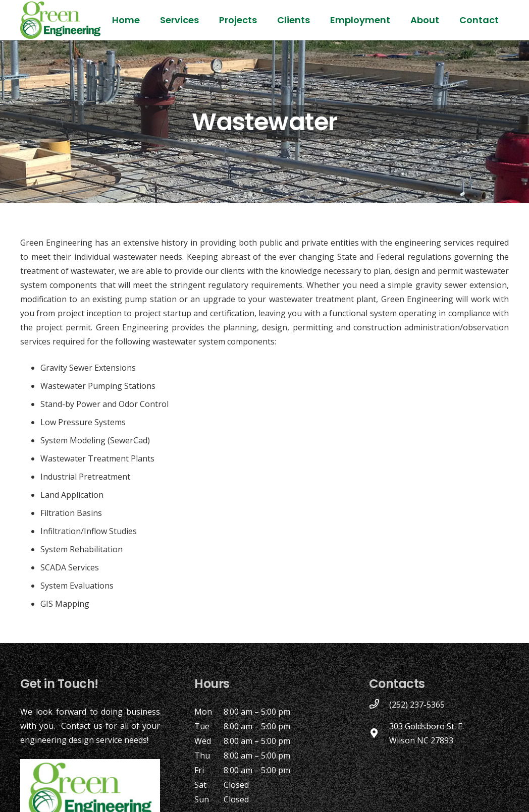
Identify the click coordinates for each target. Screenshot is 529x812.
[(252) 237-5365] (379, 705)
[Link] (60, 20)
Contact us (82, 726)
